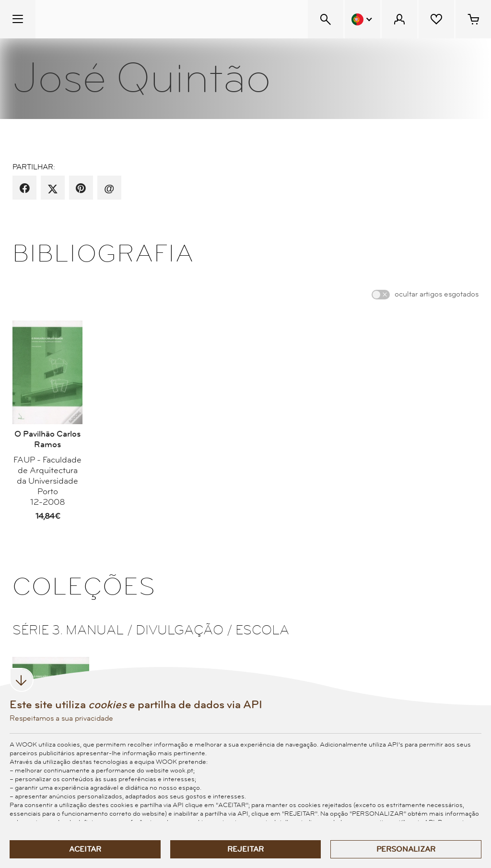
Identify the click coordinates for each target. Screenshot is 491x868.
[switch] (381, 295)
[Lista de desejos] (436, 19)
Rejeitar (245, 849)
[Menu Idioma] (362, 19)
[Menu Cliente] (399, 19)
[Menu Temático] (18, 19)
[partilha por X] (53, 189)
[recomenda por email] (109, 189)
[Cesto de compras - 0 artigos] (473, 19)
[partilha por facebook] (25, 189)
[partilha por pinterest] (81, 189)
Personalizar (406, 849)
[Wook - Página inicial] (94, 19)
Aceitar (85, 849)
